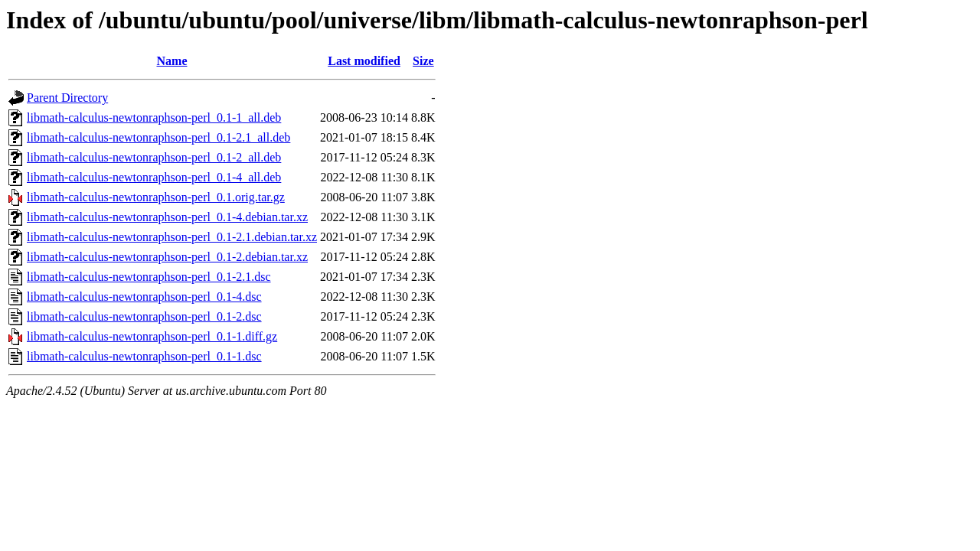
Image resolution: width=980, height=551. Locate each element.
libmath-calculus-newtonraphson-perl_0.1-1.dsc (144, 356)
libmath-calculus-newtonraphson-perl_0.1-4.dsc (144, 297)
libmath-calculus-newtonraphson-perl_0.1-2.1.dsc (149, 277)
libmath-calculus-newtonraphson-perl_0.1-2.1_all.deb (158, 137)
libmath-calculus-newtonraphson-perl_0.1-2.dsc (144, 316)
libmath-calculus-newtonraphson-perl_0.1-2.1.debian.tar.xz (172, 237)
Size (423, 61)
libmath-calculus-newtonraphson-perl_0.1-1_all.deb (154, 117)
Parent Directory (67, 98)
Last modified (364, 61)
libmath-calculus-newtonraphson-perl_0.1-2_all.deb (154, 157)
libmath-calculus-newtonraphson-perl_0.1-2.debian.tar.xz (167, 257)
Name (172, 61)
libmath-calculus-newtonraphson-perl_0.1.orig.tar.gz (156, 197)
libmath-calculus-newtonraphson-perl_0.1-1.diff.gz (152, 336)
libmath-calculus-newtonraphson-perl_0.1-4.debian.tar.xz (167, 217)
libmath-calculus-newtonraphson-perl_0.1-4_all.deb (154, 177)
